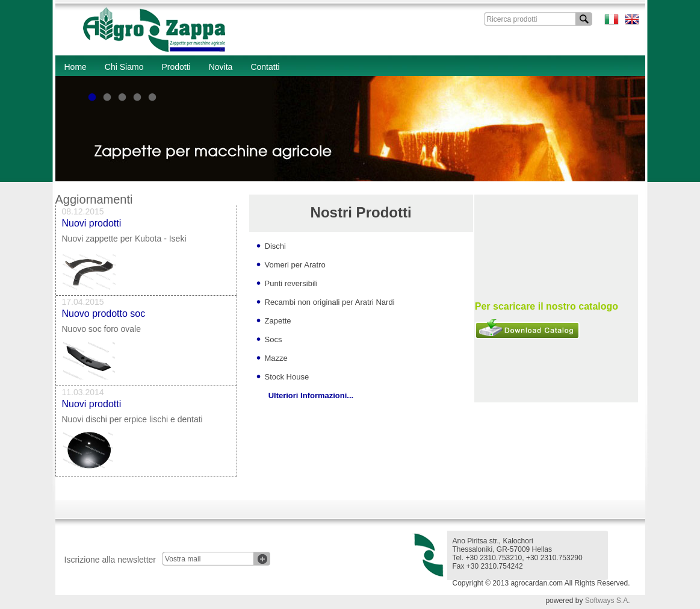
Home (76, 67)
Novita (221, 67)
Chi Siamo (124, 67)
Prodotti (176, 67)
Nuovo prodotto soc (104, 316)
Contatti (265, 67)
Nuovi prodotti (92, 226)
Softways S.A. (608, 601)
